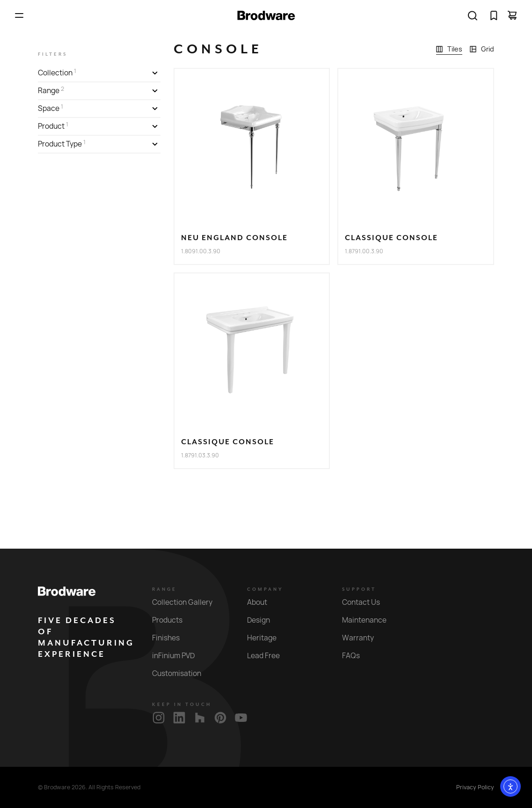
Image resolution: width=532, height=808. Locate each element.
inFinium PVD (179, 656)
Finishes (171, 638)
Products (173, 620)
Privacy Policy (475, 787)
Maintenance (370, 620)
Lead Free (269, 656)
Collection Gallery (188, 602)
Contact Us (366, 602)
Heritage (267, 638)
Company (265, 589)
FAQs (356, 656)
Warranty (363, 638)
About (262, 602)
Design (264, 620)
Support (359, 589)
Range (164, 589)
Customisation (182, 673)
